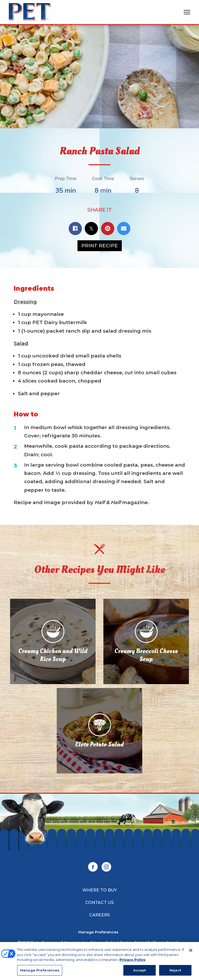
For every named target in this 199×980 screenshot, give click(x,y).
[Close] (191, 952)
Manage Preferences (98, 932)
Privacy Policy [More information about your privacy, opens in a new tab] (133, 962)
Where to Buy (100, 890)
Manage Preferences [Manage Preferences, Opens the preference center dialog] (40, 972)
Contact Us (99, 903)
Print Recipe (100, 246)
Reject (175, 972)
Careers (99, 915)
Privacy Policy (103, 942)
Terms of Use (132, 942)
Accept (140, 972)
